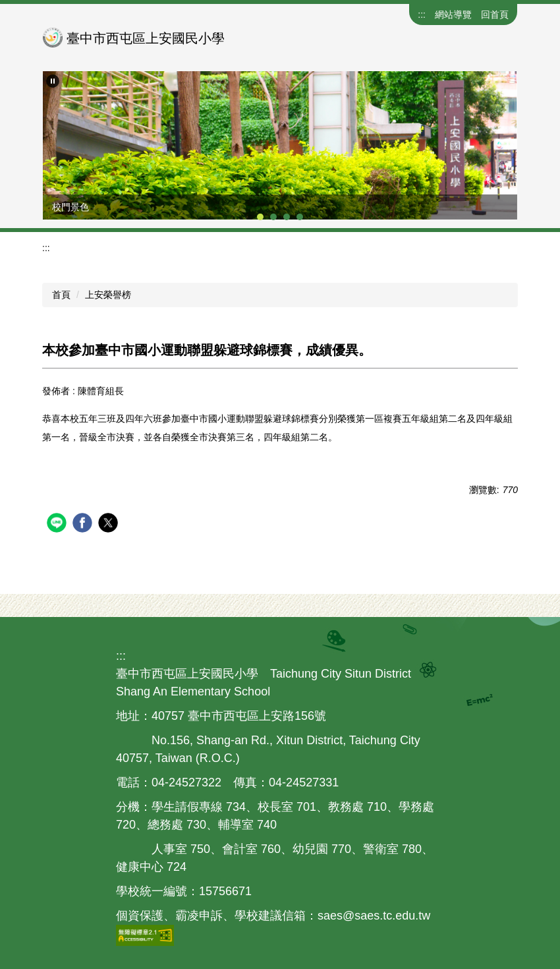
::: (422, 15)
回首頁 (495, 15)
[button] (53, 81)
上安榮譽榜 (108, 295)
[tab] (260, 217)
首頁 (61, 295)
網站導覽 (453, 15)
